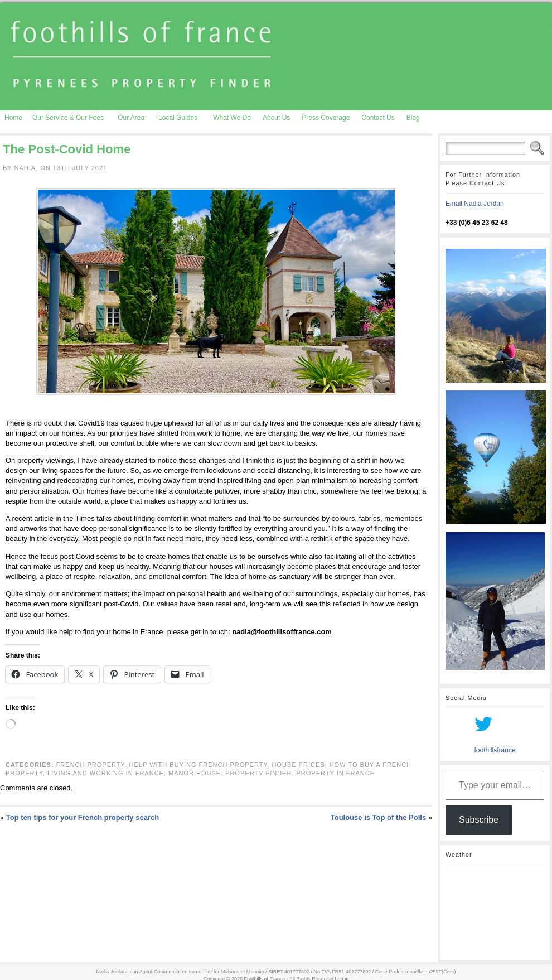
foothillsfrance (495, 750)
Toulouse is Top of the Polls (378, 817)
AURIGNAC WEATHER (495, 913)
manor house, (197, 773)
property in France (336, 773)
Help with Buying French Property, (201, 765)
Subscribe (479, 820)
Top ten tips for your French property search (83, 817)
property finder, (261, 773)
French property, (93, 765)
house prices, (300, 765)
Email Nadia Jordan (475, 204)
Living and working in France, (108, 773)
